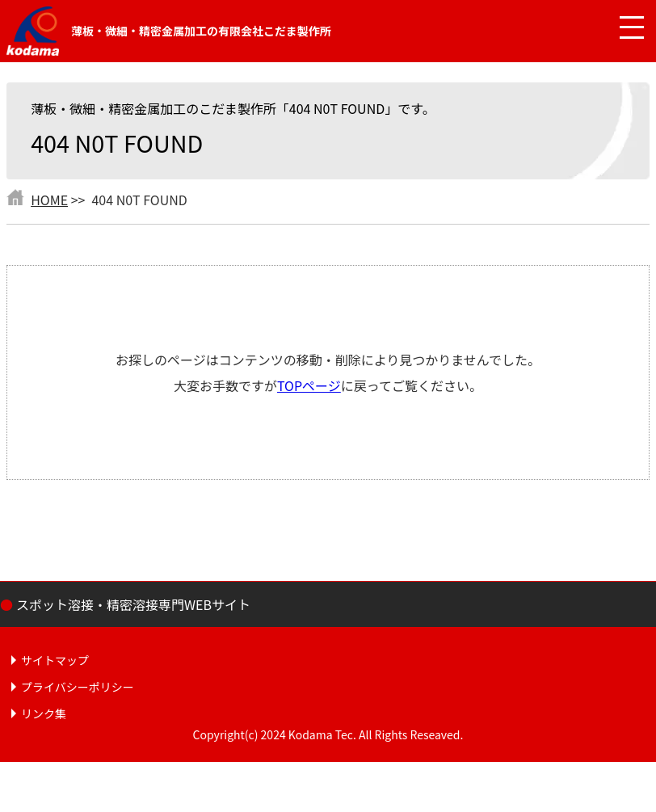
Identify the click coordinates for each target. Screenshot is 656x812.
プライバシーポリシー (78, 687)
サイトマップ (55, 660)
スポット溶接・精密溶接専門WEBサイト (133, 604)
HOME (49, 200)
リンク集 (44, 713)
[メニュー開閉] (620, 28)
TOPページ (309, 385)
